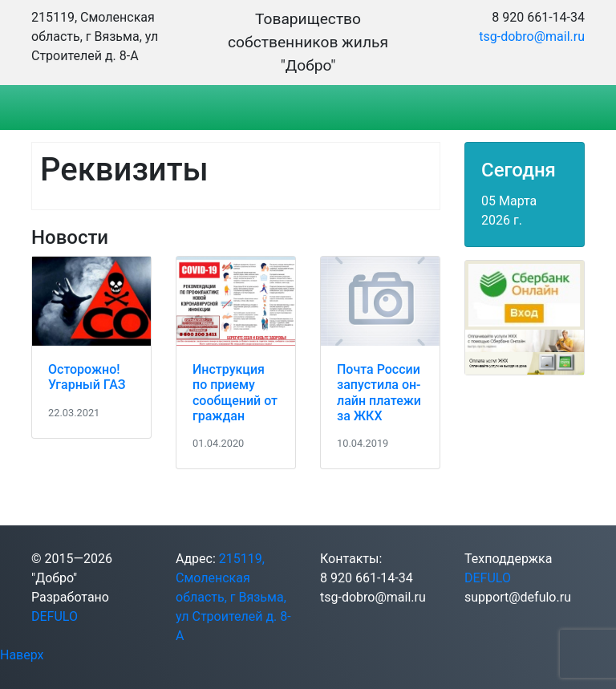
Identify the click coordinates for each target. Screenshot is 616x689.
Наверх (22, 655)
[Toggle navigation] (67, 107)
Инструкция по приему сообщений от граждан (235, 393)
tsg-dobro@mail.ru (532, 36)
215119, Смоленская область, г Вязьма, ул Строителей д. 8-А (233, 597)
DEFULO (55, 616)
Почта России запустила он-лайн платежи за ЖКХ (379, 393)
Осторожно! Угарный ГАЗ (87, 377)
